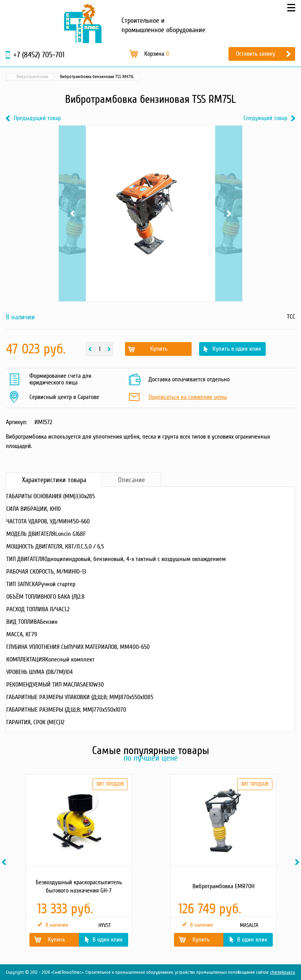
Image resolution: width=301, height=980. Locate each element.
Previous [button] (5, 862)
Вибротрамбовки (142, 77)
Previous (72, 213)
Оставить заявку (256, 54)
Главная (17, 77)
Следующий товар (265, 118)
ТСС (291, 317)
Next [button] (298, 862)
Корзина (157, 54)
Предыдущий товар (37, 118)
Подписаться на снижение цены (188, 397)
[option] (78, 862)
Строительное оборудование (88, 77)
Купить (159, 349)
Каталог (43, 77)
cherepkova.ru (283, 972)
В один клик (108, 940)
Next (229, 213)
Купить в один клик (237, 349)
